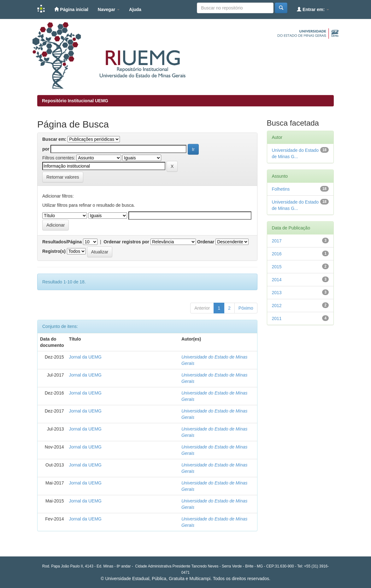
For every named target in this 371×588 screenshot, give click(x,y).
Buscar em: (54, 139)
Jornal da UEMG (85, 357)
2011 (277, 318)
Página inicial (71, 9)
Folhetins (281, 189)
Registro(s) (54, 251)
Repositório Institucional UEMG (75, 101)
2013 (277, 293)
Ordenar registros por (126, 242)
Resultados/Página (62, 242)
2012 (277, 306)
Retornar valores (63, 177)
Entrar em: (313, 9)
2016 (277, 254)
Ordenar (206, 242)
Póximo (246, 308)
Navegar (109, 9)
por (46, 149)
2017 (277, 241)
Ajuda (135, 9)
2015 (277, 267)
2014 (277, 280)
